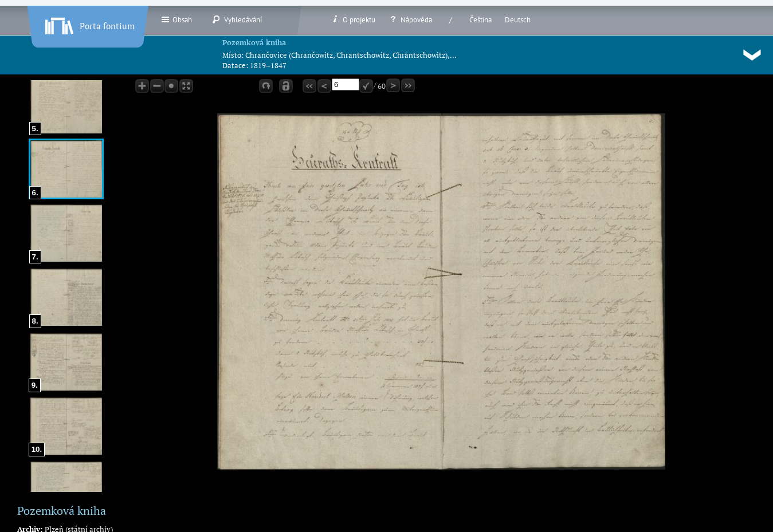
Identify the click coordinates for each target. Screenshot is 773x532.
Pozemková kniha (254, 42)
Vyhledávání (237, 19)
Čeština (480, 20)
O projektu (353, 19)
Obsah (176, 19)
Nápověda (410, 19)
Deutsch (518, 20)
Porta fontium (89, 23)
